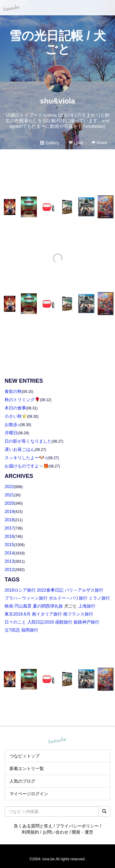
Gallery (50, 143)
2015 (9, 545)
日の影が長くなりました (28, 441)
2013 (9, 561)
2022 (9, 487)
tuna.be (57, 740)
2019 (9, 511)
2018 (9, 520)
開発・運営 (82, 832)
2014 (9, 553)
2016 (9, 536)
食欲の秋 (13, 391)
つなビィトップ (25, 756)
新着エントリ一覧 (27, 768)
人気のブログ (22, 781)
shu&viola (57, 101)
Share (99, 143)
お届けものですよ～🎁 (27, 466)
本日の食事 (15, 408)
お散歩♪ (12, 424)
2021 (9, 495)
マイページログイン (29, 794)
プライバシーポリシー (77, 826)
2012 (9, 569)
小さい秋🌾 (16, 416)
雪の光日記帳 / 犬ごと (57, 42)
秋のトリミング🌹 (22, 400)
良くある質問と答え (33, 826)
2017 (9, 528)
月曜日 (11, 433)
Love (76, 143)
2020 (9, 503)
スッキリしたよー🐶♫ (26, 458)
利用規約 (30, 832)
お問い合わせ (56, 832)
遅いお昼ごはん (20, 449)
